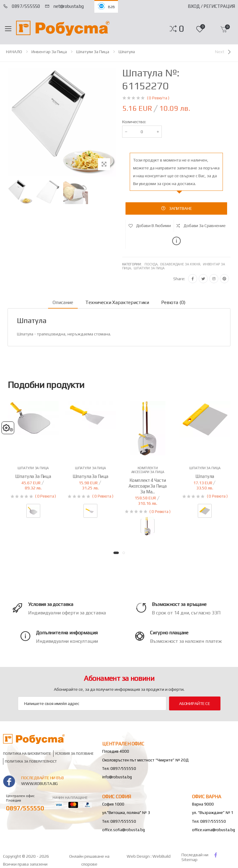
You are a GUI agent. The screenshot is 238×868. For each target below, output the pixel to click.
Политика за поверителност (31, 762)
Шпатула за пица (33, 476)
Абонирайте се (195, 703)
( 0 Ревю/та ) (158, 98)
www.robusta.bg (39, 783)
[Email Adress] (92, 703)
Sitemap (189, 860)
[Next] (223, 52)
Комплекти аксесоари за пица (148, 470)
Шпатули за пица (93, 52)
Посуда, (152, 264)
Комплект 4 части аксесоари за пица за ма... (148, 486)
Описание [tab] (63, 302)
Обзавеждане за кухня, (181, 264)
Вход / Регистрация (211, 6)
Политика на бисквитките (27, 754)
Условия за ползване (74, 754)
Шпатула (127, 52)
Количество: (134, 122)
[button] (181, 29)
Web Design (139, 856)
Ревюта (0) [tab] (173, 302)
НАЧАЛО (14, 52)
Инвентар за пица (49, 52)
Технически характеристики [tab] (117, 302)
